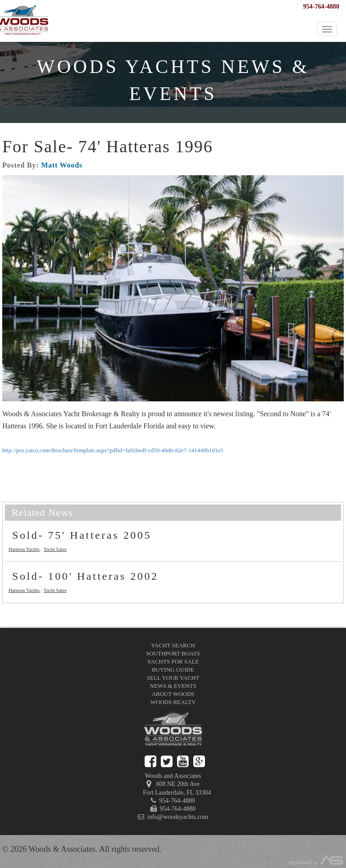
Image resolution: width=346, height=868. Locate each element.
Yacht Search (173, 645)
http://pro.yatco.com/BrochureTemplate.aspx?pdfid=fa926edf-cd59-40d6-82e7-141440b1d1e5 (113, 450)
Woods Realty (173, 702)
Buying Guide (173, 670)
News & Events (173, 686)
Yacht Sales (55, 549)
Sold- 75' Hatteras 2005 (82, 535)
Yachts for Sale (173, 661)
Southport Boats (173, 653)
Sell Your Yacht (173, 678)
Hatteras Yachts (24, 549)
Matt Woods (62, 165)
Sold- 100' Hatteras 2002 (85, 576)
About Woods (173, 694)
